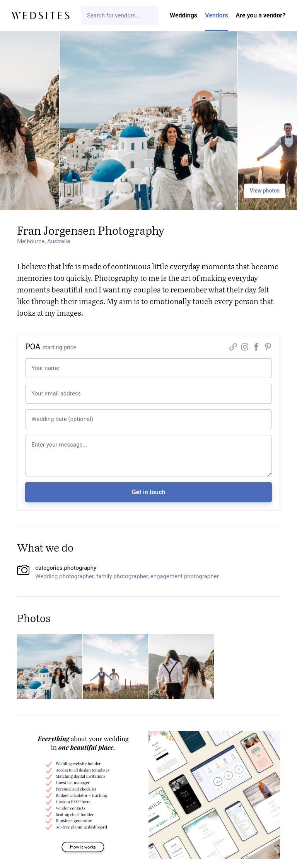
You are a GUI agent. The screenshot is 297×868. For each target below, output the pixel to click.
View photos (265, 191)
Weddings (183, 15)
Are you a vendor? (261, 15)
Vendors (217, 15)
